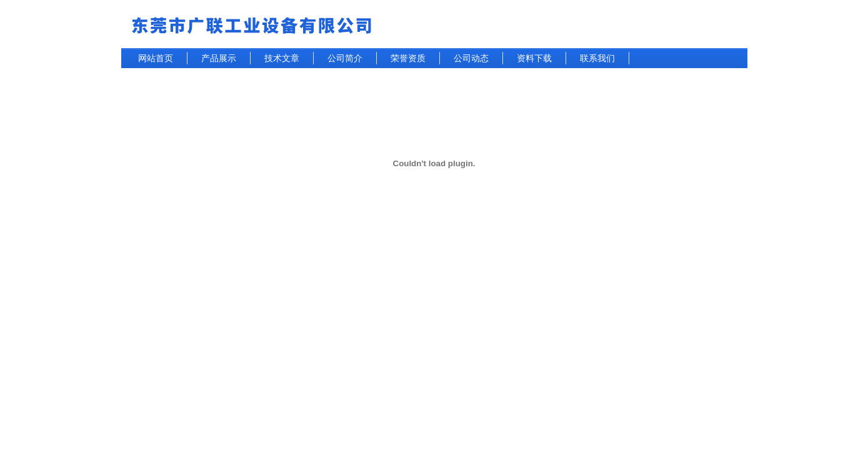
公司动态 (471, 58)
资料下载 (534, 58)
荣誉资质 (408, 58)
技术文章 (282, 58)
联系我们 (597, 58)
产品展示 (219, 58)
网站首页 (156, 58)
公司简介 (345, 58)
